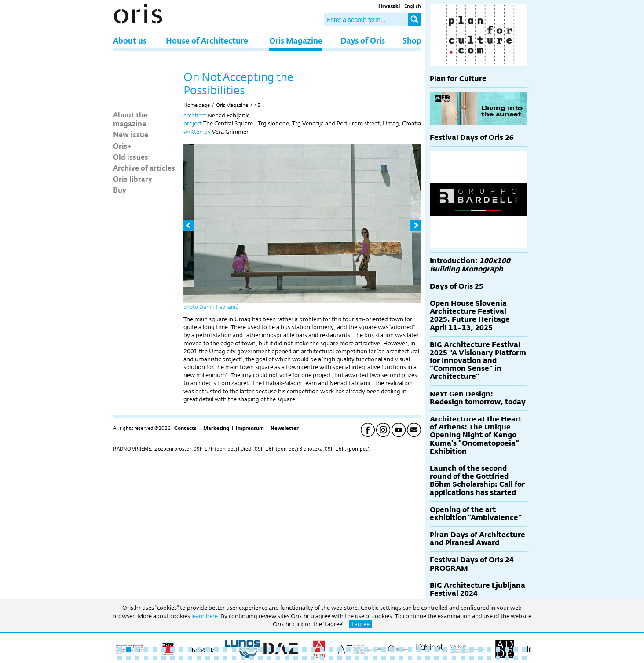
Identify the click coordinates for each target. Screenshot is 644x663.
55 (181, 658)
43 (489, 649)
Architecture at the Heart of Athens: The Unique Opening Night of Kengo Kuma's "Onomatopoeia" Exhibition (476, 435)
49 (128, 658)
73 (340, 658)
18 (269, 649)
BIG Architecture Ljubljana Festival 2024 (478, 589)
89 (480, 658)
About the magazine (130, 119)
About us (130, 40)
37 (436, 649)
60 (225, 658)
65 (269, 658)
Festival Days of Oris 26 (472, 137)
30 (375, 649)
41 (472, 649)
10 (199, 649)
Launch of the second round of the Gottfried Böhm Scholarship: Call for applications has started (477, 480)
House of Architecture (207, 40)
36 (428, 649)
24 (322, 649)
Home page (197, 105)
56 (190, 658)
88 (472, 658)
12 (216, 649)
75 (357, 658)
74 (348, 658)
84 (436, 658)
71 (322, 658)
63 (252, 658)
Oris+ (122, 146)
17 (260, 649)
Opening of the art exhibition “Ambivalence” (476, 514)
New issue (131, 134)
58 (208, 658)
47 (524, 649)
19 (278, 649)
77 (375, 658)
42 (480, 649)
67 (287, 658)
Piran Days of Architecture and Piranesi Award (478, 539)
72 (331, 658)
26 (340, 649)
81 (410, 658)
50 (137, 658)
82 (419, 658)
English (413, 6)
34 (410, 649)
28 (357, 649)
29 (366, 649)
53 (164, 658)
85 (445, 658)
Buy (120, 190)
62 (243, 658)
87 (463, 658)
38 (445, 649)
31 (384, 649)
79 (392, 658)
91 (498, 658)
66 (278, 658)
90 (489, 658)
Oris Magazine (296, 40)
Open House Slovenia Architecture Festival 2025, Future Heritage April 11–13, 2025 (470, 315)
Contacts (185, 428)
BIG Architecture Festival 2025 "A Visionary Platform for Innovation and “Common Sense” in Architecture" (478, 361)
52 (155, 658)
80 (401, 658)
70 (313, 658)
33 (401, 649)
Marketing (216, 428)
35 (419, 649)
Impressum (250, 428)
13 (225, 649)
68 (296, 658)
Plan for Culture (458, 79)
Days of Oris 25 (457, 286)
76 (366, 658)
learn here (205, 616)
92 (507, 658)
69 (304, 658)
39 (454, 649)
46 (516, 649)
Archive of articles (144, 168)
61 (234, 658)
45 (257, 105)
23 (313, 649)
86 (454, 658)
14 (234, 649)
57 (199, 658)
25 (331, 649)
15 (243, 649)
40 (463, 649)
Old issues (131, 157)
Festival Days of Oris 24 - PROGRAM (474, 564)
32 (392, 649)
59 (216, 658)
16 (252, 649)
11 (208, 649)
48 (120, 658)
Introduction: (470, 265)
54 (172, 658)
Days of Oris (363, 40)
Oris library (133, 179)
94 (524, 658)
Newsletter (285, 428)
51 (146, 658)
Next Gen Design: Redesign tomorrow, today (478, 398)
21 (296, 649)
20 (287, 649)
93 (516, 658)
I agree (360, 624)
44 (498, 649)
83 (428, 658)
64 (260, 658)
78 (384, 658)
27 (348, 649)
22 (304, 649)
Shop (412, 40)
